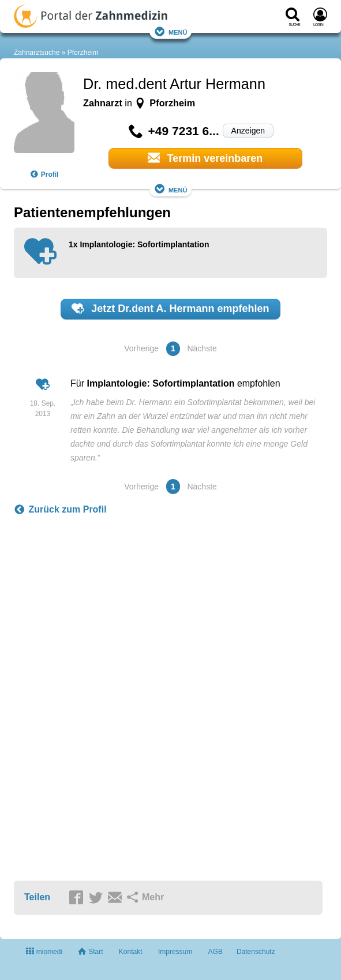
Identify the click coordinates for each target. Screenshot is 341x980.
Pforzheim (83, 53)
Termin (205, 158)
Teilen (37, 897)
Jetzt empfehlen (170, 309)
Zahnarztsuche (37, 53)
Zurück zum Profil (60, 510)
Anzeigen (248, 131)
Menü (171, 31)
